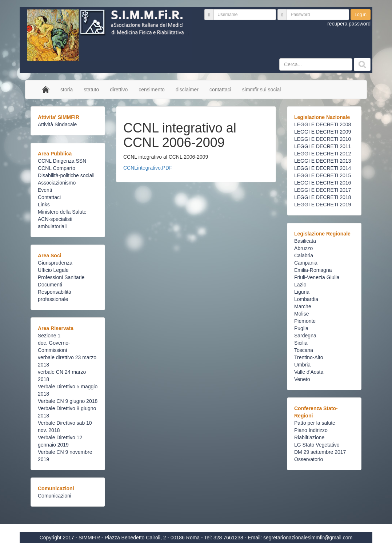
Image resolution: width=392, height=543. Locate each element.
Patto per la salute (315, 423)
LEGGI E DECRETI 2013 (323, 161)
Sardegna (305, 336)
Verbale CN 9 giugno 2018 (68, 401)
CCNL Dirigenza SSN (62, 161)
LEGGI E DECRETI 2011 (323, 146)
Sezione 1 (49, 336)
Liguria (302, 292)
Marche (303, 306)
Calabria (304, 255)
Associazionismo (57, 183)
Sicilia (301, 343)
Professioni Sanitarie (61, 277)
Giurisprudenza (55, 263)
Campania (306, 263)
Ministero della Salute (62, 212)
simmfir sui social (262, 90)
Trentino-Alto (309, 357)
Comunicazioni (55, 496)
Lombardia (306, 299)
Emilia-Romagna (313, 270)
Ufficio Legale (53, 270)
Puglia (301, 328)
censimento (152, 90)
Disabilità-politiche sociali (66, 175)
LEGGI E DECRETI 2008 (323, 124)
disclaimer (187, 90)
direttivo (119, 90)
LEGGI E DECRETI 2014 (323, 168)
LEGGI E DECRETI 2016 (323, 183)
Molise (301, 314)
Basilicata (305, 241)
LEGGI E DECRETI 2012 (323, 154)
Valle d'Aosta (309, 372)
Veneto (302, 379)
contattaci (220, 90)
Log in (361, 15)
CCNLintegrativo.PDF (148, 168)
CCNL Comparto (57, 168)
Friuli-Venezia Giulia (317, 277)
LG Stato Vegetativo (317, 445)
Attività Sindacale (57, 124)
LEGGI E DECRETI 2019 (323, 205)
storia (67, 90)
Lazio (300, 285)
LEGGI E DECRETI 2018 (323, 197)
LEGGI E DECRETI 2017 (323, 190)
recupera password (349, 24)
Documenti (50, 285)
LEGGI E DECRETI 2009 (323, 132)
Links (44, 205)
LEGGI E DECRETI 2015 (323, 175)
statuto (91, 90)
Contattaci (49, 197)
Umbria (302, 365)
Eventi (45, 190)
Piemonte (305, 321)
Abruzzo (303, 248)
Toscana (304, 350)
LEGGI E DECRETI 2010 (323, 139)
